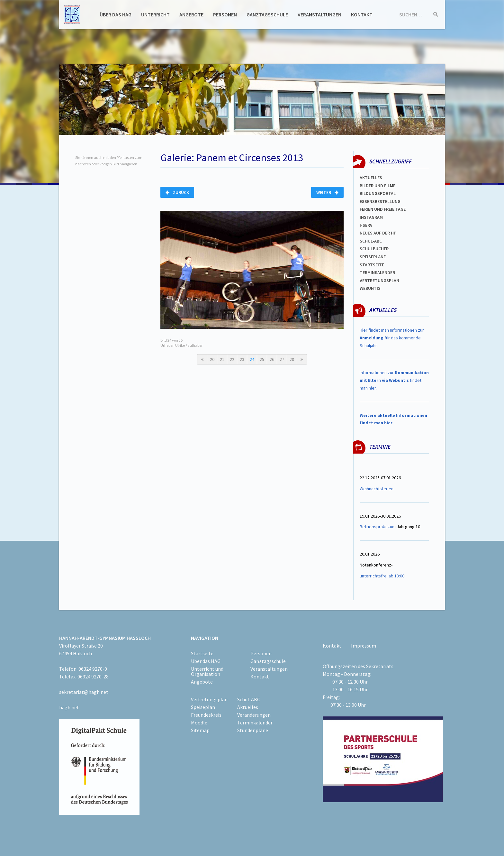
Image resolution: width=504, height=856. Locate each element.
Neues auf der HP (378, 233)
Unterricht (155, 14)
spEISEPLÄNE (373, 257)
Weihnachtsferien (377, 489)
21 (222, 359)
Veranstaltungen (319, 14)
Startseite (372, 265)
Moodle (199, 723)
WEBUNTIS (370, 288)
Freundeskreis (206, 715)
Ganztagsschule (267, 14)
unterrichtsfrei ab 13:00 (382, 576)
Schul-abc (371, 241)
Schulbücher (374, 249)
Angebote (191, 14)
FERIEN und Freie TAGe (383, 209)
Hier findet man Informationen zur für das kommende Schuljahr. (392, 338)
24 (252, 359)
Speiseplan (203, 707)
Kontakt (362, 14)
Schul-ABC (249, 699)
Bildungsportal (378, 193)
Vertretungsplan (379, 281)
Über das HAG (116, 14)
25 (262, 359)
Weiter (327, 192)
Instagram (371, 217)
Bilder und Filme (378, 186)
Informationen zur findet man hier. (394, 380)
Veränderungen (254, 715)
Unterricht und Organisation (207, 671)
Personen (225, 14)
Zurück (177, 192)
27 (282, 359)
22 (232, 359)
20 (212, 359)
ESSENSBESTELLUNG (380, 201)
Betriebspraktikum (378, 527)
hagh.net (69, 707)
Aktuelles (371, 178)
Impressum (364, 646)
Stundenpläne (253, 730)
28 (292, 359)
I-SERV (366, 225)
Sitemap (200, 730)
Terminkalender (377, 272)
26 (272, 359)
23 (242, 359)
